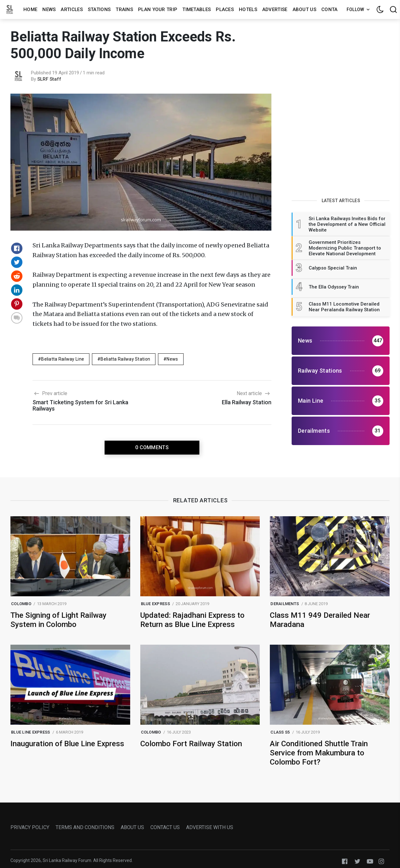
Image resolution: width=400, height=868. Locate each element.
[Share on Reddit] (17, 276)
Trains (124, 9)
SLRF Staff (49, 79)
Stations (99, 9)
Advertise (275, 9)
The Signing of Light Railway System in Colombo (58, 620)
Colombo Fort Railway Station (191, 744)
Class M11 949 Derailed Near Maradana (320, 620)
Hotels (248, 9)
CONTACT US (165, 827)
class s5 (280, 732)
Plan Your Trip (158, 9)
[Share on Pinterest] (17, 304)
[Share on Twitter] (17, 262)
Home (30, 9)
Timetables (197, 9)
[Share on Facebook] (17, 248)
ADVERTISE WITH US (210, 827)
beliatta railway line (63, 359)
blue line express (30, 732)
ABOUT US (132, 827)
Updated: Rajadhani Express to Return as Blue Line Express (192, 620)
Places (225, 9)
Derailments (285, 604)
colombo (21, 604)
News (49, 9)
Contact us (336, 9)
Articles (72, 9)
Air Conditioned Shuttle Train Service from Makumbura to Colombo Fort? (319, 753)
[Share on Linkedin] (17, 290)
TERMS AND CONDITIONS (85, 827)
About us (304, 9)
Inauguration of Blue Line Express (67, 744)
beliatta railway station (125, 359)
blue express (155, 604)
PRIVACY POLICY (30, 827)
